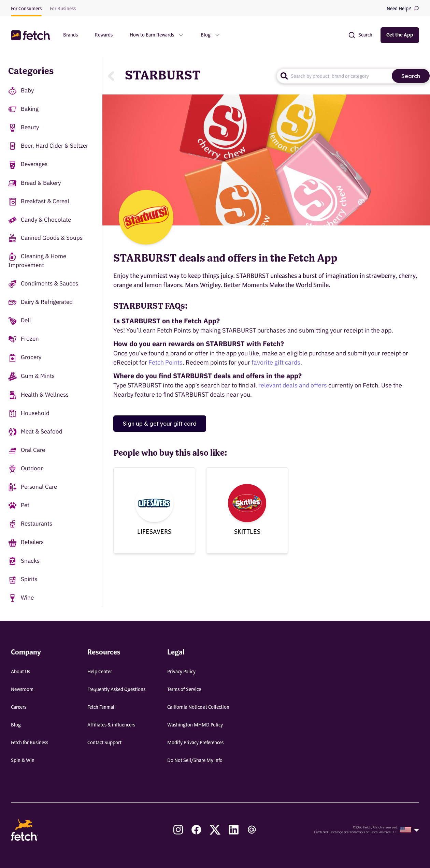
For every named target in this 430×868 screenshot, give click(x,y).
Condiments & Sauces (43, 284)
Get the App (400, 35)
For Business (63, 9)
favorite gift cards (276, 362)
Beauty (24, 128)
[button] (31, 35)
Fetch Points (166, 362)
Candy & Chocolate (40, 220)
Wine (21, 598)
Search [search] (411, 76)
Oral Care (27, 450)
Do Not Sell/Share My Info (195, 761)
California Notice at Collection (198, 707)
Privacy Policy (181, 672)
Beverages (28, 165)
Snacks (24, 561)
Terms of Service (184, 690)
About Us (20, 672)
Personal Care (33, 487)
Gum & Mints (31, 376)
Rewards (104, 35)
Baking (23, 109)
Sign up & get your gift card (160, 424)
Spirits (23, 580)
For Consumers (26, 9)
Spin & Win (23, 761)
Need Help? (403, 8)
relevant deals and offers (293, 385)
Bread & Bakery (34, 183)
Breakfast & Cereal (39, 202)
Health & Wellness (38, 395)
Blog (16, 725)
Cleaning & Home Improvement (37, 261)
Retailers (26, 542)
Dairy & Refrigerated (40, 302)
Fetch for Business (30, 743)
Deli (19, 321)
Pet (19, 506)
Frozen (24, 339)
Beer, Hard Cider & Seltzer (48, 146)
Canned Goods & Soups (45, 238)
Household (29, 414)
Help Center (100, 672)
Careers (19, 707)
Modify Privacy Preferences (195, 743)
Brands (70, 35)
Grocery (25, 358)
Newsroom (22, 690)
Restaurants (30, 524)
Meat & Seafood (35, 432)
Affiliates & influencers (111, 725)
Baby (21, 91)
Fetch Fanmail (102, 707)
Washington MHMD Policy (195, 725)
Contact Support (104, 743)
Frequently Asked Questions (116, 690)
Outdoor (25, 469)
